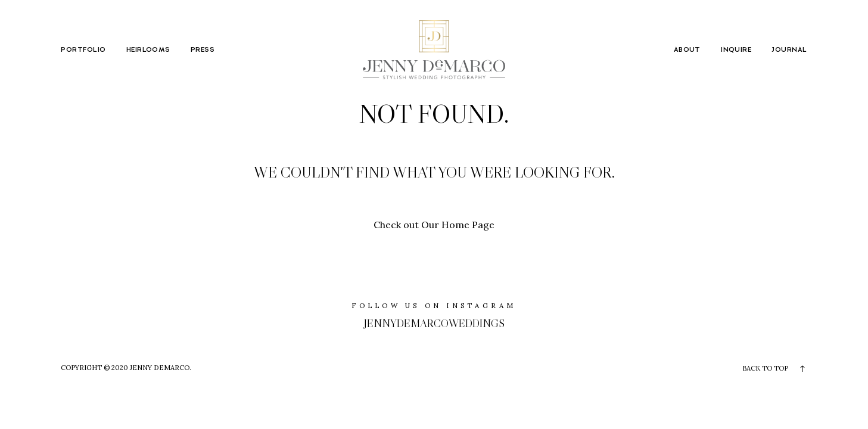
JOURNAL (789, 50)
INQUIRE (736, 50)
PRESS (203, 50)
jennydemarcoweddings (434, 323)
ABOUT (687, 50)
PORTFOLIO (83, 50)
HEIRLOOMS (148, 50)
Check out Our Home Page (434, 225)
